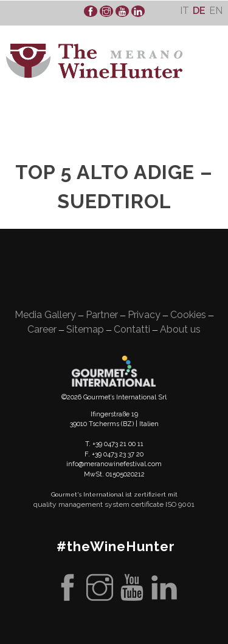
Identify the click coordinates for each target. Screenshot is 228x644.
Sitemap (85, 329)
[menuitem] (185, 11)
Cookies (188, 315)
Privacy (144, 315)
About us (180, 329)
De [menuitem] (199, 11)
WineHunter (94, 61)
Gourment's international (114, 371)
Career (42, 329)
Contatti (132, 329)
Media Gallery (45, 315)
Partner (102, 315)
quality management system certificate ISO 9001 (114, 504)
